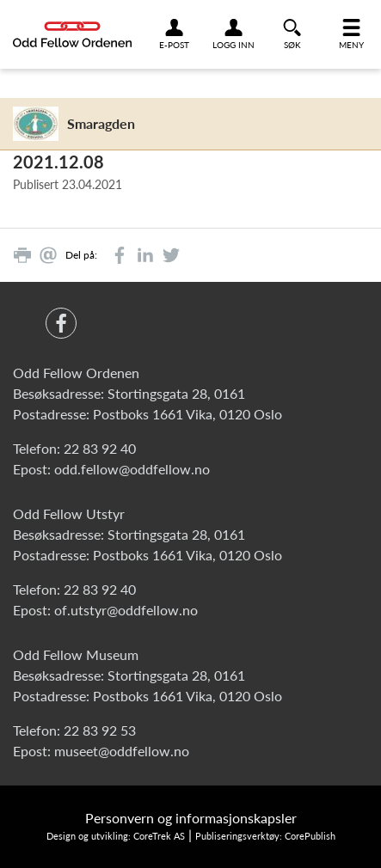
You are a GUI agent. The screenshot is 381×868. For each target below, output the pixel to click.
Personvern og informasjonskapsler (191, 818)
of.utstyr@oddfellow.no (126, 610)
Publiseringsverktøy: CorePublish (265, 836)
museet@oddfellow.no (122, 751)
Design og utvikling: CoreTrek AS (116, 836)
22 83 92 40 (100, 448)
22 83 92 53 (100, 730)
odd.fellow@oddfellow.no (132, 469)
